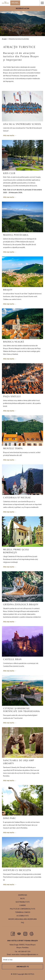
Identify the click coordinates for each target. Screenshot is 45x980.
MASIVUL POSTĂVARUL (16, 235)
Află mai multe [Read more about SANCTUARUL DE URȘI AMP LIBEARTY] (9, 781)
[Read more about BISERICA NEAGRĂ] (22, 324)
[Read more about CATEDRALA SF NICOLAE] (22, 480)
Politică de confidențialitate (23, 909)
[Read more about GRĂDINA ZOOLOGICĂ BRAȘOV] (22, 587)
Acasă (4, 39)
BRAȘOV (8, 290)
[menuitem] (22, 895)
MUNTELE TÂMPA (13, 448)
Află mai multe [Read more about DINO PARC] (9, 833)
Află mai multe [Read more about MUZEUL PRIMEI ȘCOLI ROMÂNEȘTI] (9, 567)
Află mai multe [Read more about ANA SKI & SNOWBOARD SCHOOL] (9, 136)
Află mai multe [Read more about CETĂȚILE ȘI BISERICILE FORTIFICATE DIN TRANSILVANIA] (9, 723)
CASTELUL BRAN (12, 659)
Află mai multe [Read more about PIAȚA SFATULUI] (9, 411)
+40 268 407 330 (24, 952)
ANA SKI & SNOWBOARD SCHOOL (22, 124)
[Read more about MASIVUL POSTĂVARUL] (22, 217)
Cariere (22, 905)
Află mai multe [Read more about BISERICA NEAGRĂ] (9, 359)
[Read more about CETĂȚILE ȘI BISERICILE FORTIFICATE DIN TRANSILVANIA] (22, 690)
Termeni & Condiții (23, 912)
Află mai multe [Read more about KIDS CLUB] (9, 197)
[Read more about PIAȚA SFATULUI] (22, 379)
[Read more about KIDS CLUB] (22, 155)
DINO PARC (10, 818)
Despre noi (23, 895)
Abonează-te (23, 967)
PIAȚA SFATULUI (12, 396)
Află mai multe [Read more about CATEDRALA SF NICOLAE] (9, 512)
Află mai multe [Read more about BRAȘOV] (9, 304)
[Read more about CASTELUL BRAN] (22, 641)
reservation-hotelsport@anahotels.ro (25, 954)
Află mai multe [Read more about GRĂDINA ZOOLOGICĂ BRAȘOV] (9, 622)
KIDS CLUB (9, 173)
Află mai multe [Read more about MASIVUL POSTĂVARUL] (9, 252)
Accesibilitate (22, 916)
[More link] (42, 3)
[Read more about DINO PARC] (22, 800)
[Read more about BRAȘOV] (22, 272)
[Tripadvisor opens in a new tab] (19, 933)
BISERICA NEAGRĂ (14, 342)
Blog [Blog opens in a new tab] (23, 899)
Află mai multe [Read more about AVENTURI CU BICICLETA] (9, 885)
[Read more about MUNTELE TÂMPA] (22, 430)
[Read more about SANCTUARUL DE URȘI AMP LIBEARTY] (22, 742)
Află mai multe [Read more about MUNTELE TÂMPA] (9, 460)
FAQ (22, 923)
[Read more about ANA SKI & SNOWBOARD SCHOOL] (22, 106)
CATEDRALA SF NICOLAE (17, 497)
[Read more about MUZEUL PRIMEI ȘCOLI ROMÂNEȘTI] (22, 532)
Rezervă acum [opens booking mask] (22, 8)
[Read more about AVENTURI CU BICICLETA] (22, 852)
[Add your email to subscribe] (22, 960)
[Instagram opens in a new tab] (25, 933)
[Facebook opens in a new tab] (13, 933)
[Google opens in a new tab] (32, 933)
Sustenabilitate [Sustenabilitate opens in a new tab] (23, 902)
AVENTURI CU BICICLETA (17, 870)
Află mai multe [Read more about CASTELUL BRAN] (9, 671)
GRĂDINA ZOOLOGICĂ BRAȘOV (21, 604)
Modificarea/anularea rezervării (22, 919)
